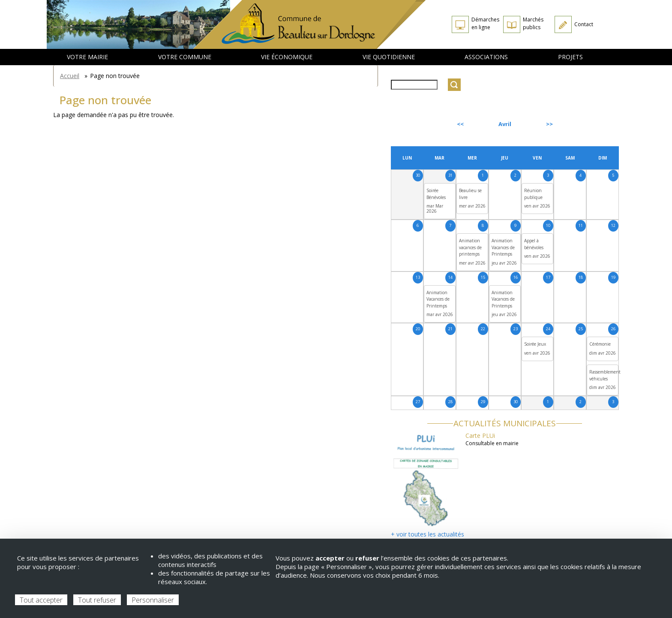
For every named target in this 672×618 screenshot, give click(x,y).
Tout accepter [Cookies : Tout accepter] (41, 600)
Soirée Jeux (535, 344)
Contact (584, 24)
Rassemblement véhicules (605, 375)
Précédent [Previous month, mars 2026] (414, 124)
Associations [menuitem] (486, 57)
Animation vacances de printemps (470, 247)
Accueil (70, 76)
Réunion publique (533, 194)
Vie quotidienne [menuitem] (389, 57)
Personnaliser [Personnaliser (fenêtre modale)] (153, 600)
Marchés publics (533, 23)
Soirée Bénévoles (436, 194)
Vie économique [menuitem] (287, 57)
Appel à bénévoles (534, 244)
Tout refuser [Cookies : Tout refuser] (97, 600)
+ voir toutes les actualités (427, 534)
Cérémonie (600, 344)
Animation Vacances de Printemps (503, 247)
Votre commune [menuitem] (185, 57)
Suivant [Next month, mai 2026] (599, 124)
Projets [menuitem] (570, 57)
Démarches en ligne (485, 23)
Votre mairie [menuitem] (87, 57)
